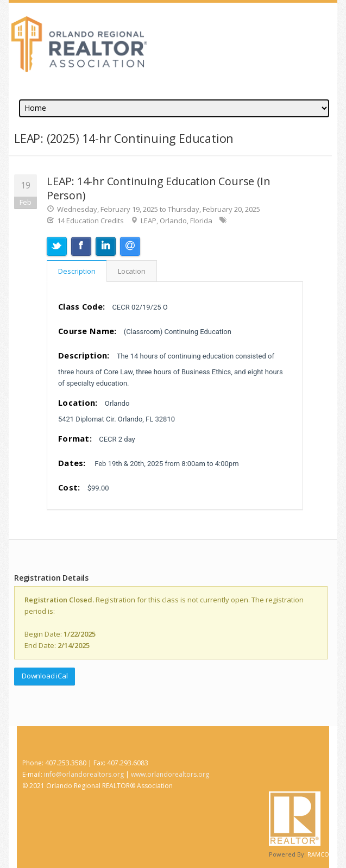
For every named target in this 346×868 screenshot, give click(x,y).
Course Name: (87, 331)
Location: (78, 402)
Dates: (72, 463)
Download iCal (45, 676)
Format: (75, 438)
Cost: (69, 487)
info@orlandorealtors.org (84, 774)
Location (132, 271)
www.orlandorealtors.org (170, 774)
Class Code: (81, 306)
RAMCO (318, 854)
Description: (84, 355)
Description (77, 271)
